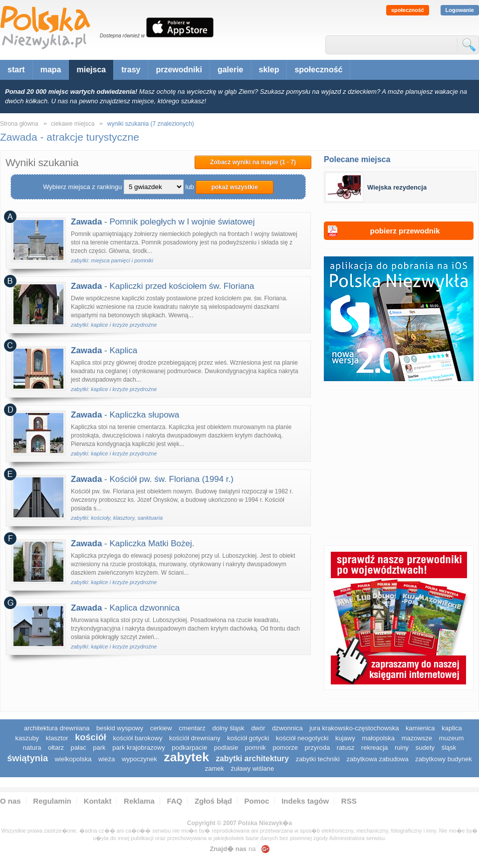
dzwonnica (287, 728)
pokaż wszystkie (234, 187)
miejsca (91, 70)
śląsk (449, 748)
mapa (51, 70)
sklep (269, 70)
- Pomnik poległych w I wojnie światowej (163, 222)
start (16, 70)
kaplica (452, 728)
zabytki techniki (318, 759)
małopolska (378, 738)
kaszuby (27, 738)
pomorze (285, 748)
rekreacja (374, 748)
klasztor (57, 738)
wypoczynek (139, 759)
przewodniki (179, 70)
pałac (79, 748)
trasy (131, 70)
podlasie (226, 748)
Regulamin (52, 801)
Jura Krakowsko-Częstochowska (354, 728)
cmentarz (192, 728)
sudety (425, 748)
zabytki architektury (252, 759)
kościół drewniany (195, 738)
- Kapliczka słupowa (125, 415)
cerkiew (161, 728)
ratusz (346, 748)
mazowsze (417, 738)
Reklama (139, 801)
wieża (107, 759)
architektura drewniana (57, 728)
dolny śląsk (228, 728)
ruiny (402, 748)
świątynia (27, 758)
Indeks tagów (305, 801)
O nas (10, 801)
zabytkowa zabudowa (377, 759)
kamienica (420, 728)
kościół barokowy (137, 738)
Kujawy (345, 738)
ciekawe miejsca (73, 124)
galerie (231, 70)
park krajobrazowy (139, 748)
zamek (215, 768)
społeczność (408, 10)
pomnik (255, 748)
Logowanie (460, 10)
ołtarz (56, 748)
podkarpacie (189, 748)
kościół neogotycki (302, 738)
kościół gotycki (248, 738)
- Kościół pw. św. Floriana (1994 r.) (152, 479)
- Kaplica (104, 350)
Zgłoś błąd (213, 801)
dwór (258, 728)
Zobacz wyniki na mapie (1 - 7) (253, 162)
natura (32, 748)
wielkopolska (73, 759)
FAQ (174, 801)
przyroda (318, 748)
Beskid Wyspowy (120, 728)
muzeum (452, 738)
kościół (91, 737)
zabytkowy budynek (443, 759)
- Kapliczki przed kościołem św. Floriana (163, 286)
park (99, 748)
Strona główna (19, 124)
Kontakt (98, 801)
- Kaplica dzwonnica (125, 608)
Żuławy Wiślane (253, 768)
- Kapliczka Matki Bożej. (133, 543)
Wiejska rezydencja (397, 187)
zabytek (186, 757)
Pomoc (257, 801)
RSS (349, 801)
